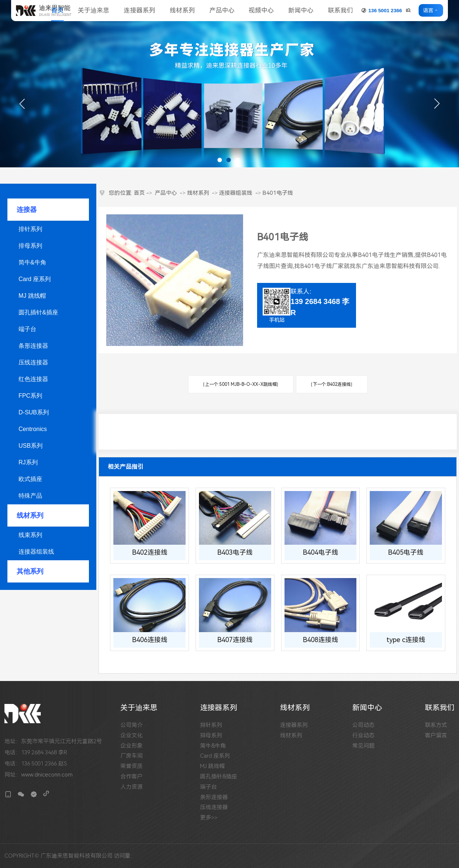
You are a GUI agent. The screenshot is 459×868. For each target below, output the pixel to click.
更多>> (209, 818)
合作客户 (132, 777)
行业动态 (363, 736)
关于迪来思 (94, 10)
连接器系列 (139, 10)
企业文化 (132, 736)
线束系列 (30, 535)
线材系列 (182, 10)
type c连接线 (406, 640)
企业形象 (132, 746)
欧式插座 (30, 479)
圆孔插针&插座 (38, 312)
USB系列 (31, 446)
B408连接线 (320, 640)
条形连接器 (33, 346)
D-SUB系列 (34, 412)
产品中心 (222, 10)
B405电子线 (406, 552)
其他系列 (30, 571)
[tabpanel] (229, 84)
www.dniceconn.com (47, 775)
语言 (428, 10)
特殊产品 (30, 496)
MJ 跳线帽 (32, 296)
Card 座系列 (35, 279)
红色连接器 (33, 379)
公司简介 (132, 725)
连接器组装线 (36, 552)
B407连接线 (235, 640)
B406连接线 (150, 640)
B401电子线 (278, 193)
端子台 (27, 329)
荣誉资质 (132, 766)
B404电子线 (320, 552)
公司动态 (363, 725)
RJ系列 (28, 462)
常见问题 (363, 746)
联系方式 (436, 725)
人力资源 (132, 787)
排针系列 (30, 229)
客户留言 (436, 736)
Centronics (33, 429)
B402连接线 (150, 552)
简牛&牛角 (32, 262)
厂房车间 (132, 756)
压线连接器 (33, 362)
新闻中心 (301, 10)
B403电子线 (235, 552)
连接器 (27, 210)
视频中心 (261, 10)
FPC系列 (30, 396)
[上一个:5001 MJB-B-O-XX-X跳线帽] (241, 384)
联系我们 (340, 10)
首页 (57, 10)
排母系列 (30, 246)
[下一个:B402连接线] (332, 384)
